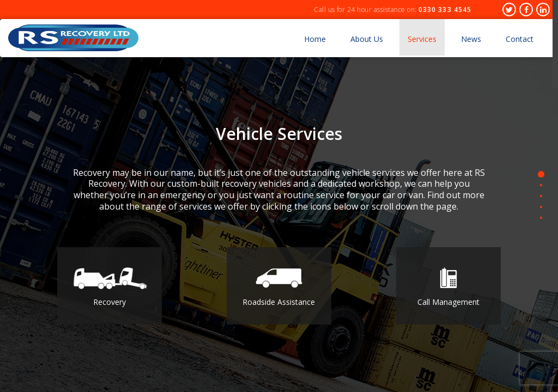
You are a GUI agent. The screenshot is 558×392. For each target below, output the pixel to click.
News (471, 39)
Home (315, 39)
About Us (367, 39)
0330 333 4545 (445, 10)
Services (422, 39)
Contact (520, 39)
